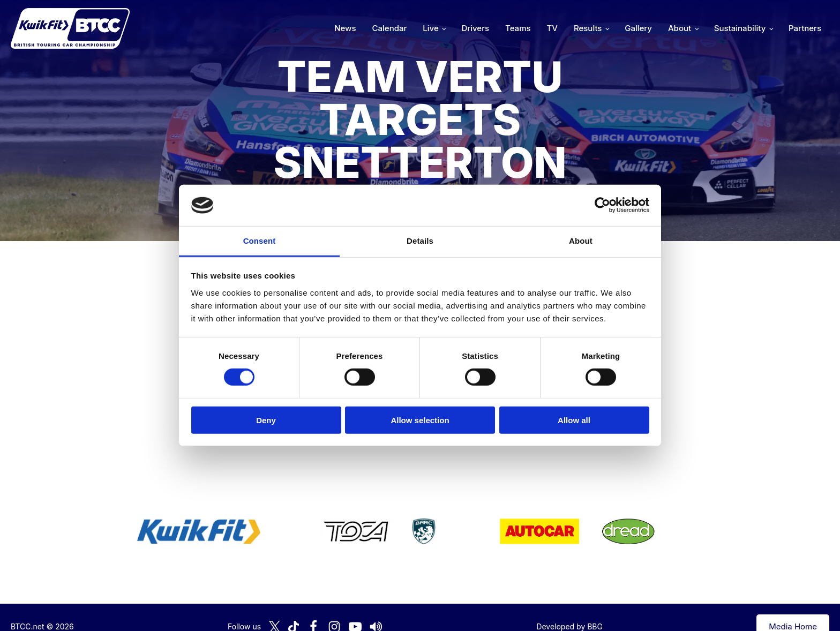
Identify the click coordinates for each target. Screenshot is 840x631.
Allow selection (420, 420)
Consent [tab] (260, 241)
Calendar (390, 28)
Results (588, 28)
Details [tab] (420, 241)
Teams (518, 28)
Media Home (793, 608)
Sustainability (740, 28)
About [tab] (581, 241)
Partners (805, 28)
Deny (266, 420)
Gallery (638, 28)
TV (552, 28)
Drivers (475, 28)
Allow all (574, 420)
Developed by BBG (569, 608)
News (345, 28)
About (680, 28)
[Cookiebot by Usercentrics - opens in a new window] (602, 205)
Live (430, 28)
